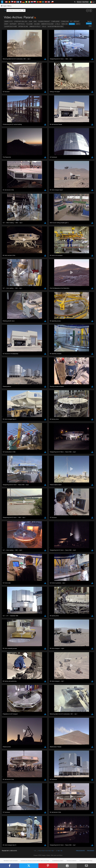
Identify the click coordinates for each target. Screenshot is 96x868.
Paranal (72, 24)
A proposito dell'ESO (21, 21)
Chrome (8, 286)
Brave (7, 285)
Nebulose (65, 24)
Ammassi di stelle (35, 26)
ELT (71, 21)
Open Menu (6, 6)
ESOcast (76, 21)
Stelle (44, 26)
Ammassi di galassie (47, 24)
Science (79, 2)
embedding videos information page (43, 254)
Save (6, 319)
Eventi (6, 24)
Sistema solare (23, 26)
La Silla (58, 24)
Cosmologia (65, 21)
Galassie (37, 24)
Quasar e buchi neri (11, 26)
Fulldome (29, 24)
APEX (35, 21)
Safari (7, 292)
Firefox (7, 290)
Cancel (15, 319)
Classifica (89, 23)
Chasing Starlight (44, 21)
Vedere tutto (8, 21)
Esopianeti (13, 24)
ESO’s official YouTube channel (44, 250)
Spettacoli (21, 24)
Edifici (78, 24)
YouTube (4, 250)
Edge (7, 288)
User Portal (85, 2)
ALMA (30, 21)
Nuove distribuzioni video (55, 26)
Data (90, 26)
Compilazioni (55, 21)
